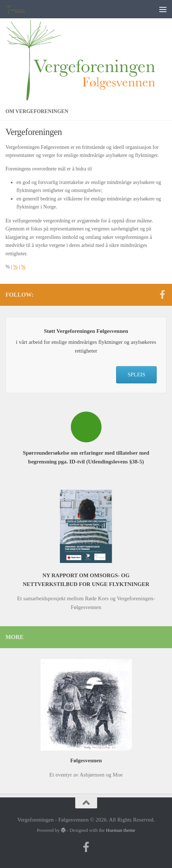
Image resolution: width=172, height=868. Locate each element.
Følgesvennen (86, 760)
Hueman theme (121, 830)
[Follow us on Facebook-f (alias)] (162, 294)
